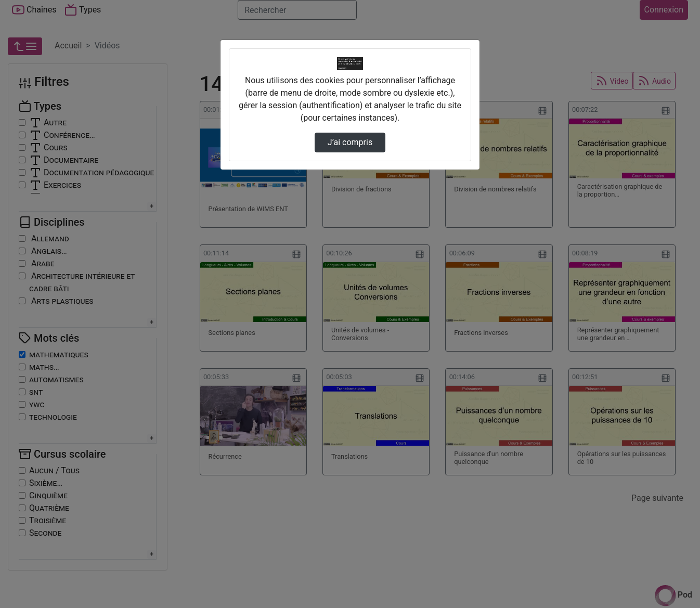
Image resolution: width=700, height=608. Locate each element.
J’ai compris (350, 142)
